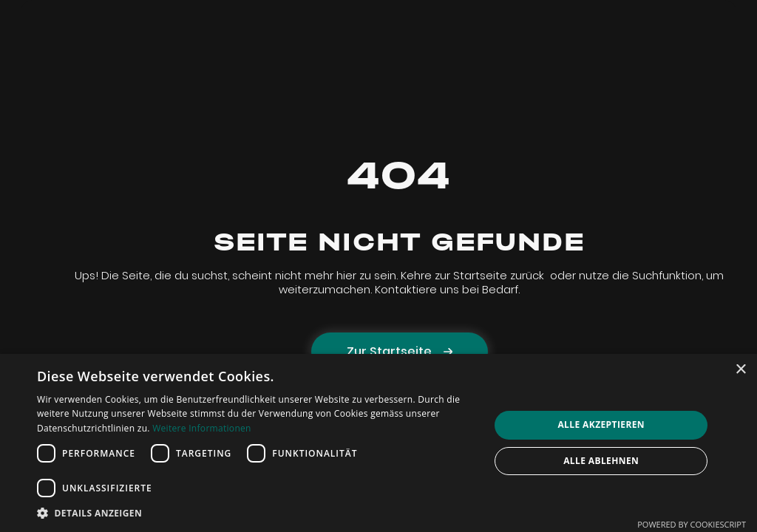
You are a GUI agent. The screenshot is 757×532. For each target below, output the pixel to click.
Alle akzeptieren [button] (601, 424)
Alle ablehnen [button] (601, 461)
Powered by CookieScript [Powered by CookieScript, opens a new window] (692, 524)
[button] (257, 513)
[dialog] (378, 443)
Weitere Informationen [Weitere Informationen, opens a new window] (202, 428)
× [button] (740, 370)
